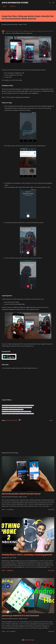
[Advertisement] (28, 437)
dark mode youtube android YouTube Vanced (21, 494)
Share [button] (51, 420)
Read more (51, 510)
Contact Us (12, 6)
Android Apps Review (12, 420)
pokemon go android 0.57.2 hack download (20, 616)
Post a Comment (11, 631)
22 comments (10, 510)
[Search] (50, 3)
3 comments (10, 571)
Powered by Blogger (28, 640)
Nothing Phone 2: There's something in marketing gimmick (27, 555)
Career (3, 6)
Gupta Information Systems (15, 3)
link (22, 89)
